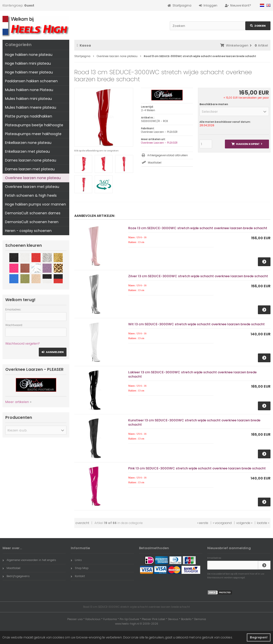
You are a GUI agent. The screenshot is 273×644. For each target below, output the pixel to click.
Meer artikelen (17, 402)
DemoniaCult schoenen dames (33, 213)
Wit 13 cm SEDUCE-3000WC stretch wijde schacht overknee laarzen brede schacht (196, 324)
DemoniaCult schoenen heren (32, 222)
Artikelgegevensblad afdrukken (168, 155)
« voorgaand (222, 523)
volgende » (244, 523)
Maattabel (155, 163)
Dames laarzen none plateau (31, 160)
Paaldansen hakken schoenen (31, 81)
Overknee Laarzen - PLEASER (159, 143)
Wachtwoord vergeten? (22, 344)
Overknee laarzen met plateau (32, 187)
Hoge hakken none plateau (29, 55)
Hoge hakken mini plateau (28, 63)
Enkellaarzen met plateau (27, 151)
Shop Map (80, 568)
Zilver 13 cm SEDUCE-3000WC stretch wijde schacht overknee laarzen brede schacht (198, 276)
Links (76, 560)
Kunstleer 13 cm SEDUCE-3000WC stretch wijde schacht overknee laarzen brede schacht (194, 422)
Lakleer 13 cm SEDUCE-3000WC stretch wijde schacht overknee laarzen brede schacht (192, 374)
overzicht (82, 523)
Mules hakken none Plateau (29, 90)
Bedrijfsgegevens (16, 576)
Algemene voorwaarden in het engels (29, 560)
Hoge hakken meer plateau (29, 72)
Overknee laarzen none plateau (33, 178)
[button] (234, 111)
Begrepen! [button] (259, 637)
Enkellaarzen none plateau (28, 143)
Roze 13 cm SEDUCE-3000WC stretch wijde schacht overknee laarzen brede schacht (198, 228)
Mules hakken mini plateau (28, 99)
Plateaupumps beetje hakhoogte (34, 125)
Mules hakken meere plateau (31, 107)
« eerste (203, 523)
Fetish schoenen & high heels (31, 195)
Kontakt (78, 576)
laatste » (263, 523)
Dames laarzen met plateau (30, 169)
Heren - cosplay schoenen (28, 231)
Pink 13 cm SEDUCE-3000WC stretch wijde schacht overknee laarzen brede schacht (197, 468)
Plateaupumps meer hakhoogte (33, 134)
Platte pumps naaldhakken (29, 116)
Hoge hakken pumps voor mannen (36, 204)
